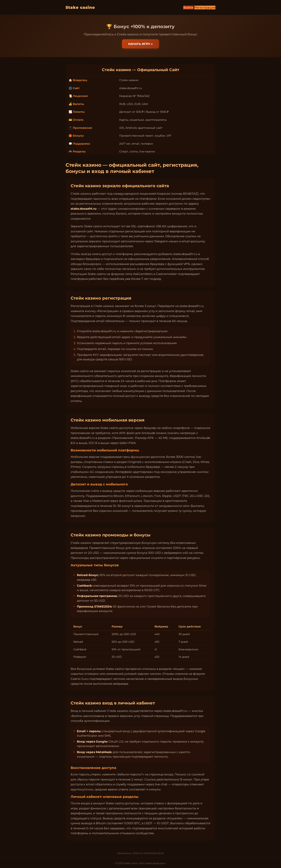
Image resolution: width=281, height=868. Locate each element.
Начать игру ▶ (140, 44)
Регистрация (205, 8)
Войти (188, 8)
